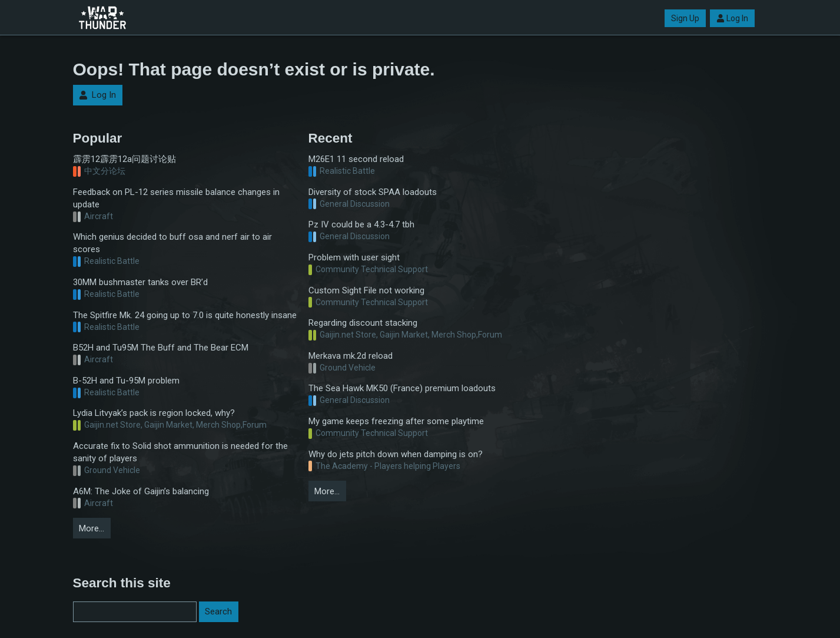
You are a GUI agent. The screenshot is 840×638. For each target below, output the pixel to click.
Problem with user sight (354, 257)
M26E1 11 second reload (356, 159)
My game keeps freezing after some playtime (396, 421)
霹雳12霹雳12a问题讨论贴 (124, 159)
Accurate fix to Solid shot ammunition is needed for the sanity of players (180, 452)
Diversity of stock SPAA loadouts (373, 192)
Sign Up (685, 18)
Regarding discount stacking (363, 323)
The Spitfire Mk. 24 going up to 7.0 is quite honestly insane (185, 315)
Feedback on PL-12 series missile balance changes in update (176, 198)
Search (218, 611)
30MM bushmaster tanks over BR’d (140, 282)
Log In (732, 18)
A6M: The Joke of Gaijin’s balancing (141, 491)
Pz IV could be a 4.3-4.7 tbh (361, 224)
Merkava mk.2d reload (351, 356)
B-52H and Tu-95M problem (126, 381)
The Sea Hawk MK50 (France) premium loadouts (402, 388)
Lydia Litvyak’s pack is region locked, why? (154, 413)
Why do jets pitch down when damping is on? (396, 454)
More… (92, 528)
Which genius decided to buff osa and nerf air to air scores (172, 243)
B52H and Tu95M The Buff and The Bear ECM (161, 348)
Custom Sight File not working (366, 290)
